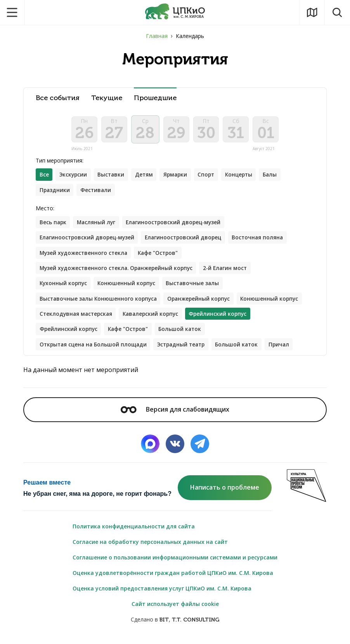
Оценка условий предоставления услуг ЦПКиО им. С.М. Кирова (162, 594)
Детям (147, 177)
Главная (157, 36)
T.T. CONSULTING (196, 625)
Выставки (113, 177)
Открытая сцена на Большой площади (95, 349)
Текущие (107, 98)
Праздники (55, 193)
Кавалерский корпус (224, 318)
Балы (278, 177)
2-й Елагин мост (231, 272)
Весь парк (53, 225)
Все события (58, 98)
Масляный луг (98, 225)
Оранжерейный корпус (203, 303)
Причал (288, 349)
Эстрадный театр (186, 349)
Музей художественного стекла (85, 256)
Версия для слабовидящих (175, 415)
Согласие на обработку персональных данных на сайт (150, 547)
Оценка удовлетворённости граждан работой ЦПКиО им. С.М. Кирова (173, 578)
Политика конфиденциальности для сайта (134, 532)
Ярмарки (180, 177)
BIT (164, 625)
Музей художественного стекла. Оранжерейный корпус (119, 272)
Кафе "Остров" (162, 256)
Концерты (246, 177)
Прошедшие (155, 98)
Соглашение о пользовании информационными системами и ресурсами (175, 563)
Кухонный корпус (64, 287)
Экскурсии (74, 177)
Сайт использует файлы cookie (175, 609)
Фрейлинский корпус (139, 334)
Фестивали (97, 193)
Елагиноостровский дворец (188, 241)
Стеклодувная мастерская (147, 318)
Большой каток (253, 334)
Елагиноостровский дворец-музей (177, 225)
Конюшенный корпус (129, 287)
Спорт (212, 177)
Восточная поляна (264, 241)
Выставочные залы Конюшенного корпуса (100, 303)
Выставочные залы (196, 287)
